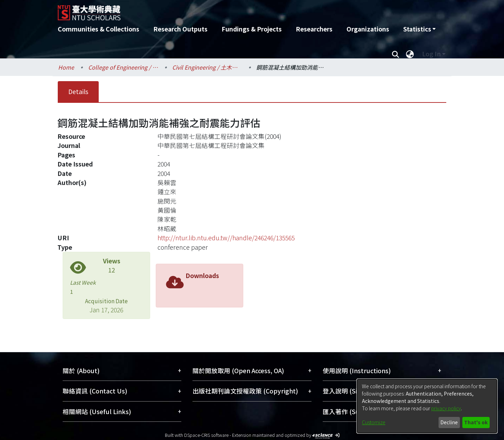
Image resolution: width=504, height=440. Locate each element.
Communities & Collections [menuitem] (99, 29)
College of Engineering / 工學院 (123, 67)
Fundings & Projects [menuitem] (252, 29)
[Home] (214, 10)
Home (66, 67)
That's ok (476, 422)
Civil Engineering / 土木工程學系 (207, 67)
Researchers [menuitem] (314, 29)
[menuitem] (419, 29)
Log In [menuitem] (431, 54)
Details (78, 91)
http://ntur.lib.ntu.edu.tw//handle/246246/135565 (226, 238)
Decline (449, 422)
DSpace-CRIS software (206, 435)
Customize (374, 422)
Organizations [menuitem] (368, 29)
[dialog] (427, 406)
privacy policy (446, 408)
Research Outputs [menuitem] (180, 29)
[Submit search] (395, 54)
